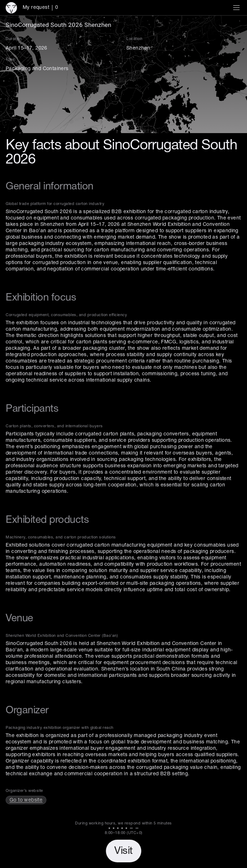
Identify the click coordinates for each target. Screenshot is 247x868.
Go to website (26, 800)
